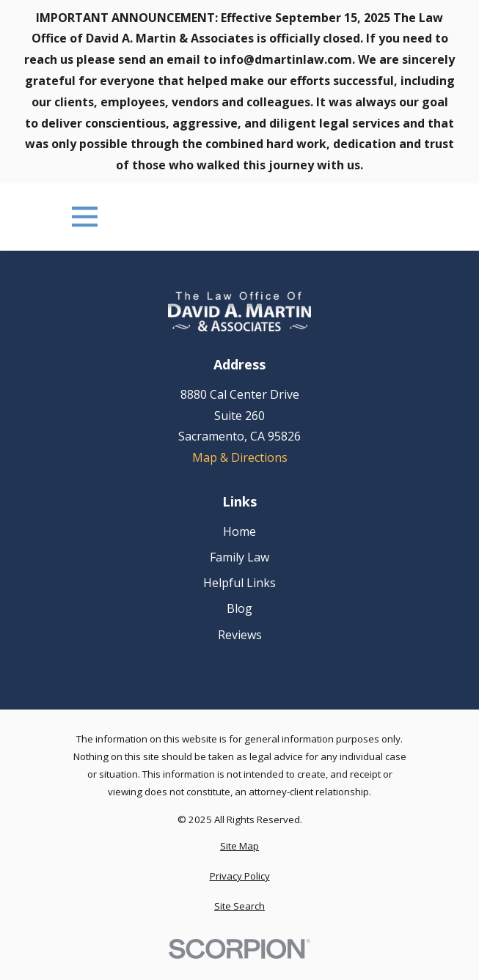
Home (239, 531)
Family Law (239, 557)
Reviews (240, 635)
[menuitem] (239, 847)
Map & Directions (240, 457)
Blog (239, 608)
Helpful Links (239, 583)
